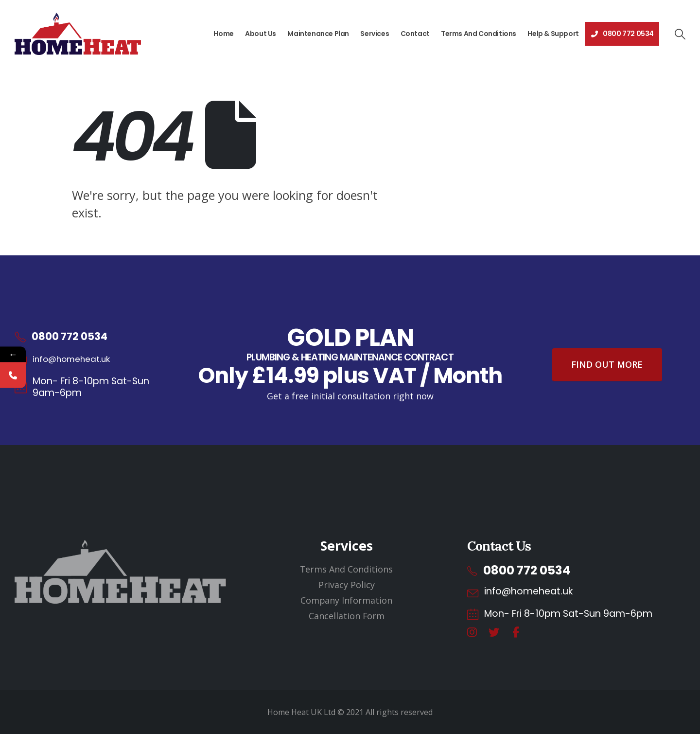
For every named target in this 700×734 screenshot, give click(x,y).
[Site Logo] (78, 34)
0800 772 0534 (622, 34)
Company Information (346, 600)
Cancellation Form (347, 616)
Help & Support (553, 34)
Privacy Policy (347, 585)
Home (223, 34)
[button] (680, 34)
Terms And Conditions (479, 34)
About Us (261, 34)
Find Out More (607, 364)
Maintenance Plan (318, 34)
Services (375, 34)
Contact (415, 34)
